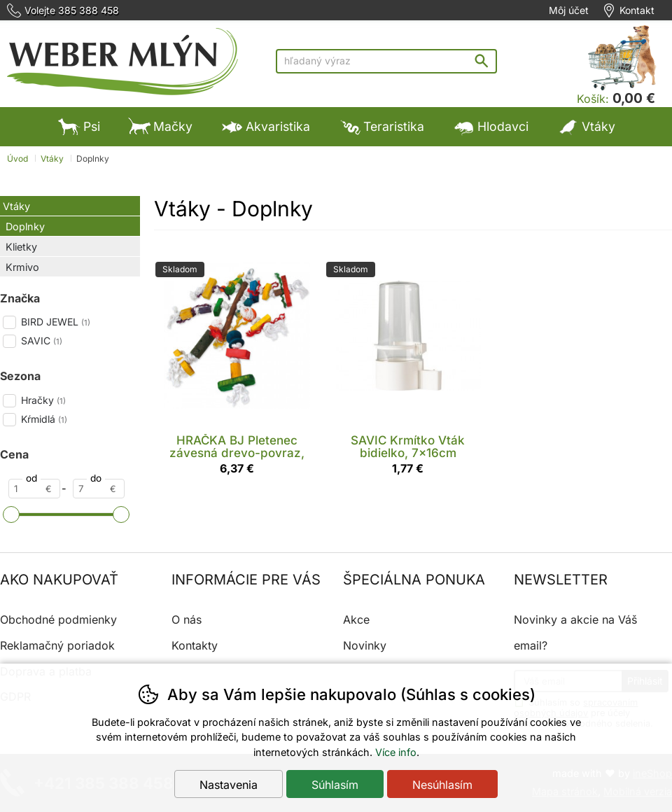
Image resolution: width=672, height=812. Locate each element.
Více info (396, 752)
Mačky (160, 126)
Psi (79, 126)
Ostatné (255, 166)
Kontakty (195, 645)
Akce (356, 619)
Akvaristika (265, 126)
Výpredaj (345, 166)
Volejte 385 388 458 (72, 10)
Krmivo (22, 267)
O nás (187, 619)
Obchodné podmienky (58, 619)
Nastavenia (229, 785)
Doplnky (25, 226)
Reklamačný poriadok (57, 645)
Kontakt (637, 10)
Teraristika (381, 126)
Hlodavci (490, 126)
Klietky (21, 247)
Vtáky (16, 206)
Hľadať (485, 61)
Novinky (365, 645)
